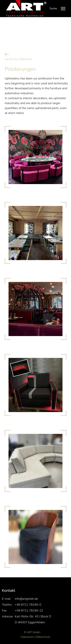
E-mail (6, 599)
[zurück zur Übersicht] (7, 54)
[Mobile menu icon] (63, 9)
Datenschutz (43, 637)
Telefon (7, 605)
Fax (4, 611)
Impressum (27, 637)
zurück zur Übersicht (18, 59)
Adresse (7, 616)
